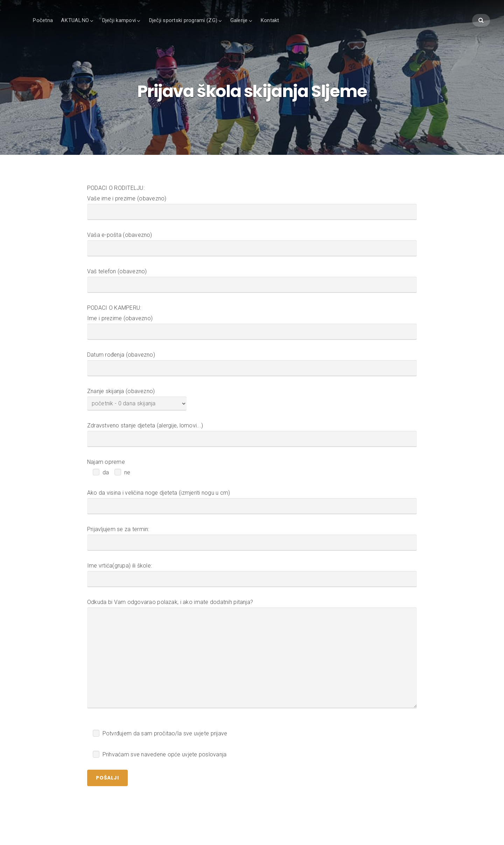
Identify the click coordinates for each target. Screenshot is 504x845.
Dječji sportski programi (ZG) (183, 20)
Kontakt (270, 20)
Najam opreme (106, 462)
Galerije (239, 20)
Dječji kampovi (119, 20)
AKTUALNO (75, 20)
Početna (43, 20)
